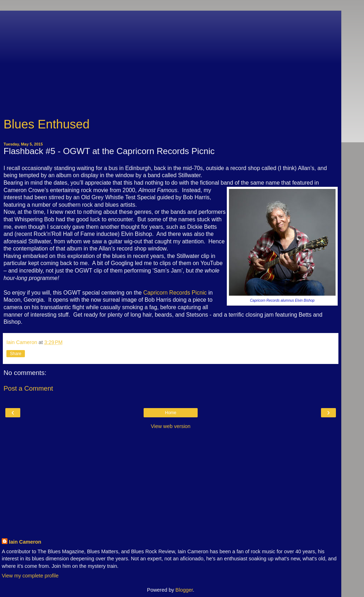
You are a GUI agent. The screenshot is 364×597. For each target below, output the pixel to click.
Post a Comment (28, 388)
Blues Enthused (47, 124)
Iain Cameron (25, 542)
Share (16, 354)
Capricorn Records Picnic (175, 293)
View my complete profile (30, 576)
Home (171, 413)
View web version (171, 426)
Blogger (184, 590)
